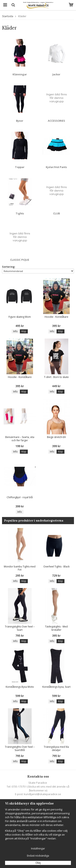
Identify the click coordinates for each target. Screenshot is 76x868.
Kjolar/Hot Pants (56, 167)
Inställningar (38, 849)
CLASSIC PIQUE (20, 260)
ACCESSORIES (56, 121)
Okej (38, 863)
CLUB (56, 213)
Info (15, 331)
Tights (20, 213)
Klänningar (20, 74)
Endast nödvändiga (38, 856)
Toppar (20, 167)
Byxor (20, 121)
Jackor (56, 74)
